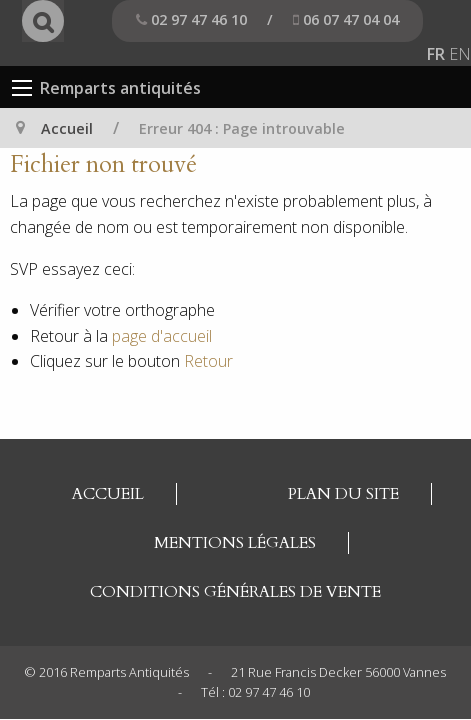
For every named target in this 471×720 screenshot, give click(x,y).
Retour (208, 361)
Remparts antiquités (120, 88)
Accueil (67, 128)
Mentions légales (235, 543)
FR (436, 54)
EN (460, 54)
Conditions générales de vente (235, 592)
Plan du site (343, 494)
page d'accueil (162, 336)
